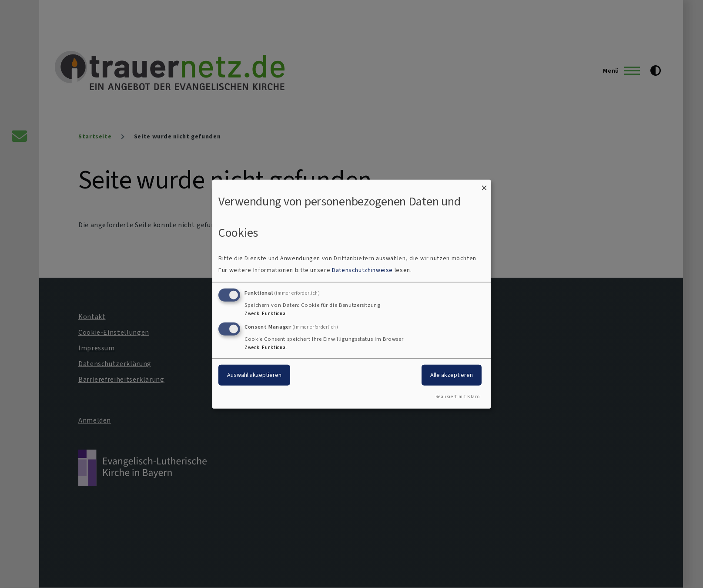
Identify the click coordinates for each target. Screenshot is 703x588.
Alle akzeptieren (452, 375)
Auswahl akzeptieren (254, 375)
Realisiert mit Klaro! (458, 397)
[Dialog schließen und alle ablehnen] (484, 185)
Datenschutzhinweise (362, 270)
